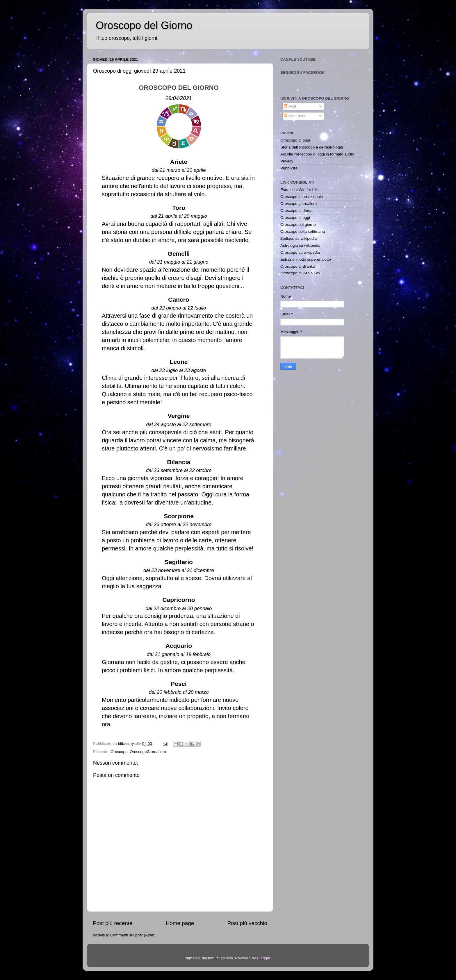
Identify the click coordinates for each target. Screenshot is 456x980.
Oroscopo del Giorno (144, 25)
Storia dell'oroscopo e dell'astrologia (312, 147)
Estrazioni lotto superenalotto (306, 259)
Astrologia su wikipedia (300, 245)
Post (290, 106)
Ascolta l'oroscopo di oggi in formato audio (317, 154)
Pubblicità (289, 168)
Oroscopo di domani (298, 211)
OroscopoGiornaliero (148, 752)
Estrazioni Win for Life (299, 190)
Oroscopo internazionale (302, 197)
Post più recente (113, 923)
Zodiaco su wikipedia (299, 238)
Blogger (263, 958)
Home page (180, 923)
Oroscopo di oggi (295, 140)
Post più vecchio (247, 923)
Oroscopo (119, 752)
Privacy (287, 161)
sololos (227, 958)
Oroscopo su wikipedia (300, 252)
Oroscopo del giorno (298, 225)
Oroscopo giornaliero (299, 204)
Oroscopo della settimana (303, 231)
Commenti (295, 116)
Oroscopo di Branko (298, 266)
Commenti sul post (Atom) (133, 935)
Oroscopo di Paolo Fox (300, 273)
